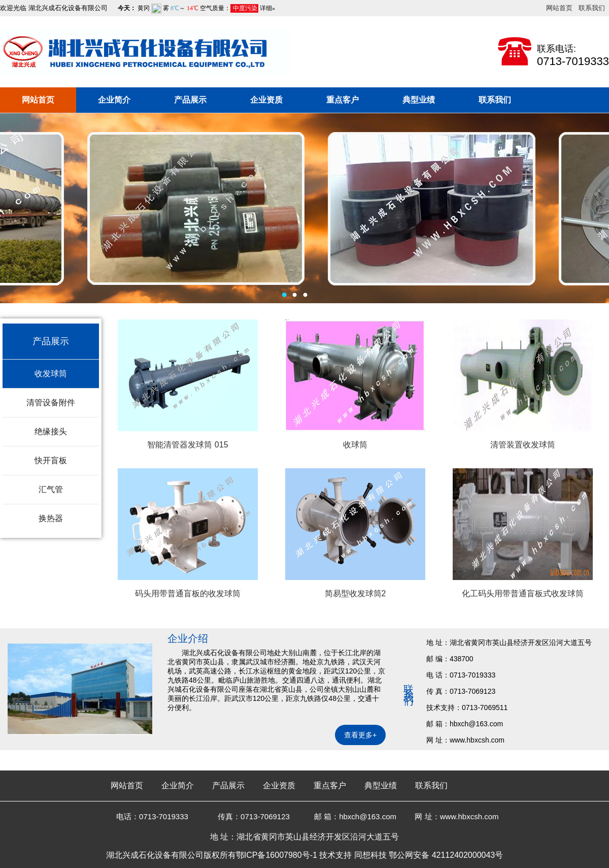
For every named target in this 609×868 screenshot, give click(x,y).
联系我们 (592, 8)
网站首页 (559, 8)
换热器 (51, 518)
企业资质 (266, 100)
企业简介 (114, 100)
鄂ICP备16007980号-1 (277, 855)
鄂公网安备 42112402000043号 (446, 855)
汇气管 (51, 489)
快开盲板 (51, 460)
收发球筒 (51, 374)
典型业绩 (419, 100)
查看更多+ (360, 735)
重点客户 (343, 100)
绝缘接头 (51, 431)
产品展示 (190, 100)
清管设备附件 (51, 403)
